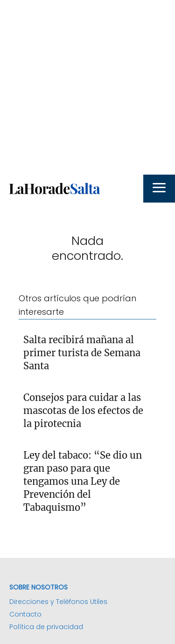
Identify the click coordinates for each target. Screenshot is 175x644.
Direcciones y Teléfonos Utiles (58, 602)
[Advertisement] (87, 87)
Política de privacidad (46, 627)
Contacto (25, 614)
